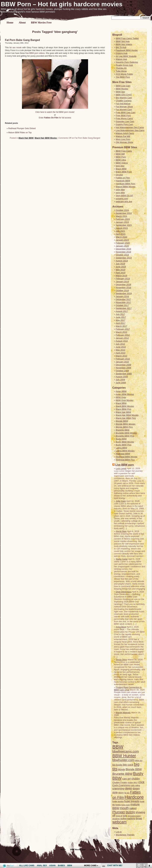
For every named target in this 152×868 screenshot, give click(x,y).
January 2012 (122, 338)
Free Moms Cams (124, 118)
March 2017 (122, 326)
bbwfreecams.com (126, 751)
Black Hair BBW (26, 138)
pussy (130, 812)
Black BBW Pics (123, 409)
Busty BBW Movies (125, 442)
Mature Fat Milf (123, 136)
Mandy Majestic (123, 713)
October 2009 (122, 371)
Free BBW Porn (123, 115)
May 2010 (121, 350)
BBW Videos (122, 163)
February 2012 (123, 335)
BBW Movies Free (41, 23)
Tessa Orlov (122, 660)
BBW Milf (120, 154)
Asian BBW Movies (125, 394)
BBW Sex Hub (123, 41)
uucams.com (122, 199)
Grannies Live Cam (125, 121)
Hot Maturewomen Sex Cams (130, 127)
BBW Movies (122, 89)
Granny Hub (122, 53)
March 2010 (122, 356)
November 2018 (123, 287)
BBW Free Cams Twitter (127, 38)
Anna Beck (121, 627)
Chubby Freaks (120, 782)
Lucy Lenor (121, 468)
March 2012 (122, 332)
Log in (93, 850)
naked (133, 808)
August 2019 (122, 261)
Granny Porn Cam (124, 124)
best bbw (120, 166)
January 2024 (122, 222)
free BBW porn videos (35, 53)
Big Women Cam (124, 98)
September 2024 (124, 213)
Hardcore (134, 797)
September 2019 (124, 258)
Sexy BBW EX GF (124, 196)
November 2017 (123, 302)
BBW (118, 747)
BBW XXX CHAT (124, 95)
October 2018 (122, 290)
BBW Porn (121, 157)
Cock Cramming (121, 785)
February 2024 (123, 219)
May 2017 (121, 320)
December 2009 (123, 365)
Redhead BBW (123, 454)
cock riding (135, 785)
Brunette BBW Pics (125, 436)
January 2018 (122, 296)
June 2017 (121, 317)
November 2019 (123, 252)
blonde (122, 769)
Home (10, 23)
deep (129, 788)
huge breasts (132, 801)
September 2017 (124, 308)
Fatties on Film (123, 178)
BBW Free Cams (124, 151)
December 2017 (123, 299)
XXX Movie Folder (124, 74)
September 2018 (124, 293)
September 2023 (124, 225)
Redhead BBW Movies (127, 457)
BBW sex (139, 761)
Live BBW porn (125, 465)
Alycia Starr (121, 531)
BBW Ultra (121, 160)
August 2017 (122, 311)
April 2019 (121, 273)
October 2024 (122, 210)
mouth (124, 808)
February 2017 (123, 329)
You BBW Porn (123, 77)
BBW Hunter (124, 756)
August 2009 (122, 377)
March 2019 (122, 276)
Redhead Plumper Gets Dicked (22, 128)
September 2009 (124, 374)
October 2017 (122, 305)
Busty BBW (121, 439)
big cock (128, 765)
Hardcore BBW (123, 181)
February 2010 (123, 359)
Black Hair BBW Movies (46, 138)
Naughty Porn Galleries (127, 62)
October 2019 (122, 255)
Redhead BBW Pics (125, 460)
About (22, 23)
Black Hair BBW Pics (126, 418)
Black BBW (121, 169)
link (149, 816)
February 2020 (123, 243)
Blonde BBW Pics (124, 427)
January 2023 (122, 240)
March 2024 (122, 216)
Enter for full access (55, 118)
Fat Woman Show (124, 107)
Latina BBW (122, 448)
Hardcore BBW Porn (126, 184)
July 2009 (120, 380)
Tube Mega (121, 71)
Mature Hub (121, 59)
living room (126, 805)
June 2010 (121, 347)
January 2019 (122, 282)
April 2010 (121, 353)
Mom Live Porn (123, 139)
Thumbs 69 (121, 68)
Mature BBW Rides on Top (20, 133)
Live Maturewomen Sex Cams (130, 130)
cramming (118, 789)
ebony (121, 793)
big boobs (117, 765)
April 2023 (121, 234)
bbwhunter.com (123, 760)
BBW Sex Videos (124, 44)
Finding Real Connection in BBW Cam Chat (128, 689)
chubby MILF (133, 782)
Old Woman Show (124, 142)
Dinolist (119, 175)
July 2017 (120, 314)
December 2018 (123, 285)
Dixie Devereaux (124, 592)
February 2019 (123, 279)
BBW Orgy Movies (125, 400)
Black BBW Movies (125, 406)
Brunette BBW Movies (126, 433)
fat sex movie (15, 48)
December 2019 (123, 249)
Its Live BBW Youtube (126, 56)
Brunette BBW (123, 430)
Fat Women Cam (124, 110)
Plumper (119, 812)
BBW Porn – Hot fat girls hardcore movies (62, 4)
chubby (136, 779)
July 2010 (120, 344)
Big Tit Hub (121, 47)
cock (141, 782)
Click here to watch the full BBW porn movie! (55, 112)
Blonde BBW (122, 421)
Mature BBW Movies (126, 187)
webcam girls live (124, 201)
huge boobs (118, 801)
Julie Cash (121, 501)
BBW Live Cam (123, 86)
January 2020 (122, 246)
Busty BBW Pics (124, 445)
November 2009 (123, 368)
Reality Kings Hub (124, 65)
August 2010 (122, 341)
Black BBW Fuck (124, 172)
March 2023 (122, 237)
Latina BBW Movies (125, 451)
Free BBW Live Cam (126, 113)
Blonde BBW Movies (126, 424)
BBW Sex (120, 92)
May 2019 (121, 270)
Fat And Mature (123, 104)
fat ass (127, 793)
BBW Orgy (121, 397)
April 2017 (121, 323)
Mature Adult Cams (125, 133)
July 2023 (120, 231)
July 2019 (120, 264)
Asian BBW (121, 391)
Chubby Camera (124, 101)
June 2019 (121, 267)
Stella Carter (122, 559)
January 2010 (122, 362)
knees (118, 805)
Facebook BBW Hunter (127, 50)
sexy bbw (120, 190)
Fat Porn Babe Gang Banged (22, 40)
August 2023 (122, 228)
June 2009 (121, 383)
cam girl (127, 779)
